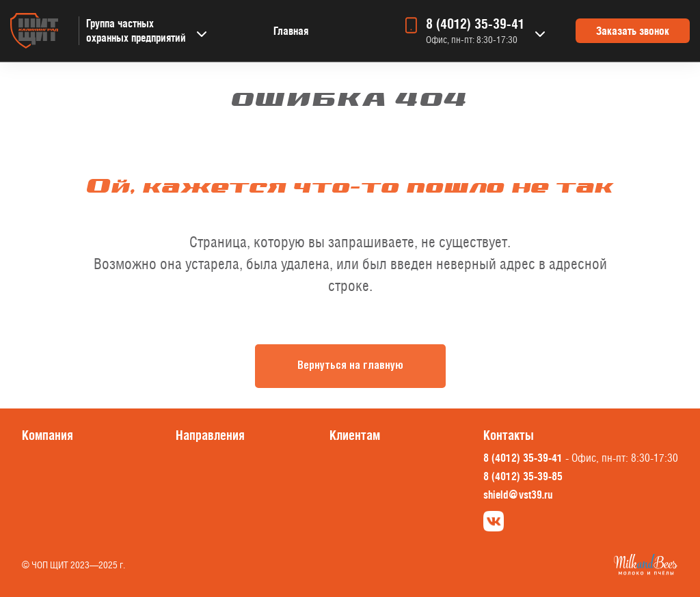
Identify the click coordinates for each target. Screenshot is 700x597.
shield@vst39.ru (518, 495)
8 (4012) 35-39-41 (475, 24)
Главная (291, 31)
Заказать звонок (633, 31)
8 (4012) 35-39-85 (523, 476)
